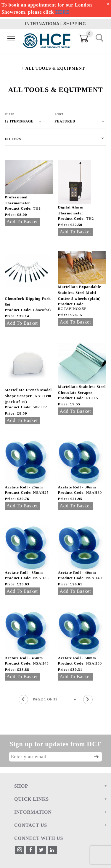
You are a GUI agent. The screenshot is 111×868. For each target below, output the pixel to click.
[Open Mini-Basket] (87, 39)
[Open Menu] (11, 39)
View (9, 114)
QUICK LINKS (32, 799)
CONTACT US (31, 825)
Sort (59, 114)
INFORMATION (33, 812)
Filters (13, 139)
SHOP (21, 786)
